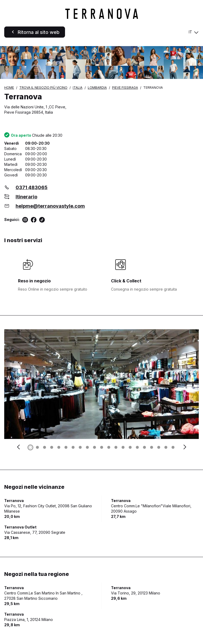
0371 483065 (32, 187)
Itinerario (26, 197)
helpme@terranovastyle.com (50, 206)
